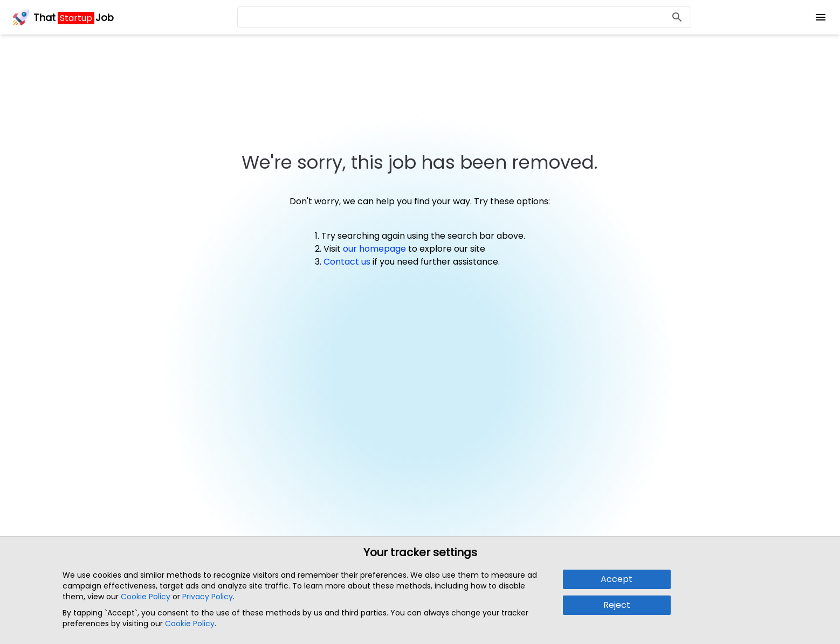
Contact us (347, 262)
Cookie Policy (146, 597)
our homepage (374, 249)
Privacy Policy (208, 597)
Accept (617, 579)
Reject (617, 605)
